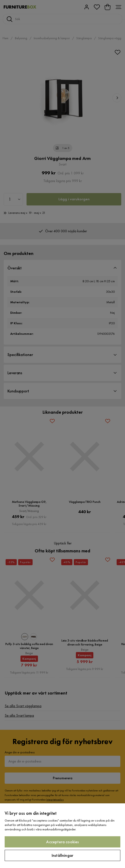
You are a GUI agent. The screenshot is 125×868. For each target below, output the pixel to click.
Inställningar (62, 855)
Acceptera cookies (62, 842)
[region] (62, 836)
